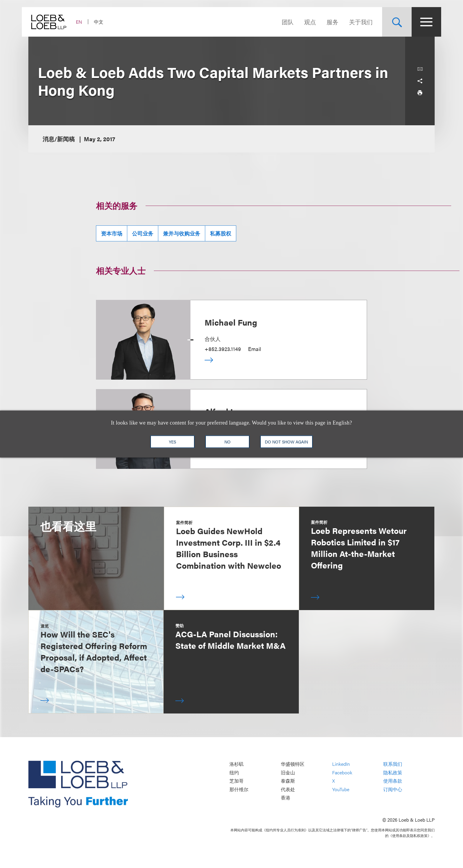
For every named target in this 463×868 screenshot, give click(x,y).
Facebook (342, 772)
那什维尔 (239, 789)
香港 (286, 798)
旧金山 (288, 772)
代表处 (288, 789)
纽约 (234, 772)
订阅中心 (393, 789)
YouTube (341, 789)
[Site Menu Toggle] (420, 22)
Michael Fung (231, 322)
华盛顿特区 (293, 764)
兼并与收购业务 (182, 233)
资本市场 (112, 233)
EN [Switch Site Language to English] (85, 22)
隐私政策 (393, 772)
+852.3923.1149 (223, 349)
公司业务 (143, 233)
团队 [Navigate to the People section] (281, 22)
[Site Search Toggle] (390, 22)
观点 (304, 22)
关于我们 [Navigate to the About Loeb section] (354, 22)
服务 (326, 22)
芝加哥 (237, 781)
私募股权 (221, 233)
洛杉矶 (237, 764)
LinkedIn (341, 764)
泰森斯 (288, 781)
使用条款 (393, 781)
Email (255, 349)
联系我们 (393, 764)
